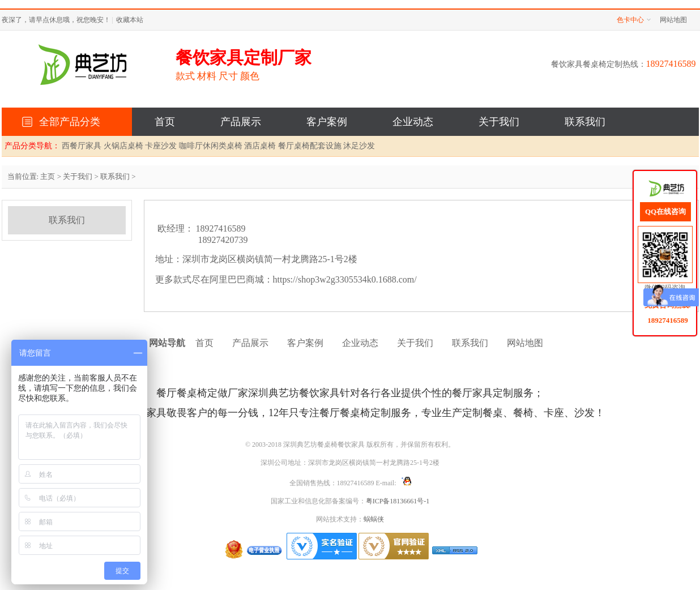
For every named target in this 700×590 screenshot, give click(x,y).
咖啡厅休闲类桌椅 (211, 146)
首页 (165, 122)
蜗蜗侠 (374, 519)
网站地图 (673, 20)
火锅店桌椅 (123, 146)
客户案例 (327, 122)
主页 (48, 176)
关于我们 (499, 122)
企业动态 (413, 122)
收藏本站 (130, 20)
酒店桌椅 (260, 146)
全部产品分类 (70, 122)
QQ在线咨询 (665, 211)
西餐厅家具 (82, 146)
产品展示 (241, 122)
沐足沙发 (359, 146)
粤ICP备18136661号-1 (398, 501)
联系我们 (585, 122)
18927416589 (668, 320)
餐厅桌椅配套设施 (310, 146)
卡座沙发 (161, 146)
